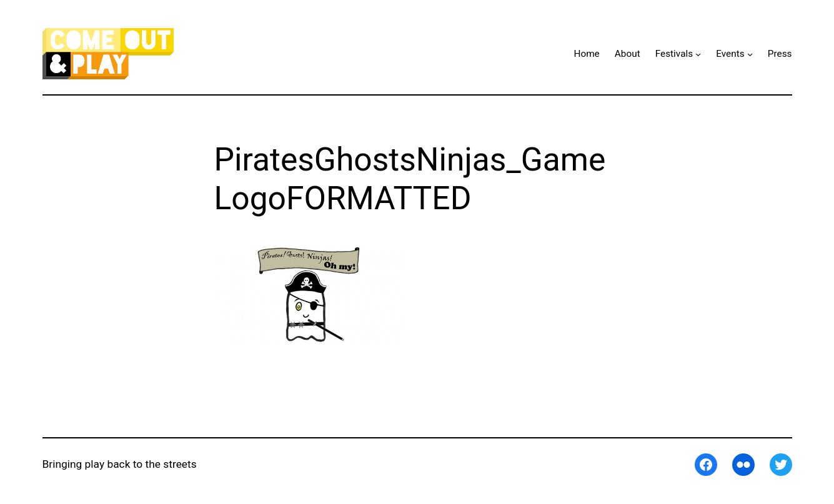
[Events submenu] (750, 53)
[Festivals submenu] (698, 53)
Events (730, 54)
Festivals (674, 54)
